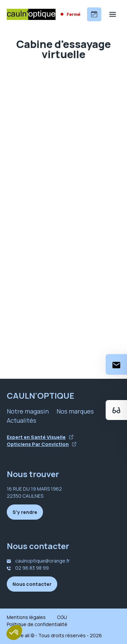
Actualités (22, 420)
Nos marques (75, 411)
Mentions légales (26, 617)
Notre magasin (28, 411)
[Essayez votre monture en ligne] (116, 410)
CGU (62, 617)
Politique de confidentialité (37, 624)
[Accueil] (31, 14)
